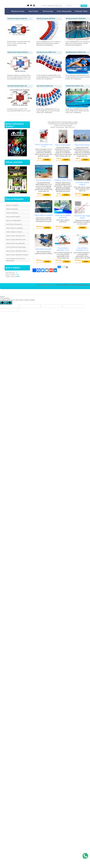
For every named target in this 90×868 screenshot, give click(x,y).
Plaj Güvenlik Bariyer (44, 180)
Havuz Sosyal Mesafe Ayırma (16, 239)
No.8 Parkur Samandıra (14, 224)
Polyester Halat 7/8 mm (63, 180)
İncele (47, 159)
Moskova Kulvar (18, 11)
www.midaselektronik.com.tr (46, 285)
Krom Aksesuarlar (64, 11)
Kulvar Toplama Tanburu (14, 232)
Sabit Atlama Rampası (44, 249)
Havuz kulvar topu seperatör (16, 243)
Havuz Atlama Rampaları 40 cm (82, 249)
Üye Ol (44, 6)
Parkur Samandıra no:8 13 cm (44, 146)
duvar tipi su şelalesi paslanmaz (63, 216)
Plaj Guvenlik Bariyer (13, 217)
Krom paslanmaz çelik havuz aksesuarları (16, 260)
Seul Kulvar (33, 11)
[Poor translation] (8, 303)
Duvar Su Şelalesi (12, 205)
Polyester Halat (81, 11)
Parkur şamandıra (12, 213)
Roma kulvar (48, 11)
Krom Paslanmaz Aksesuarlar (16, 247)
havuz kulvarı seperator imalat (16, 251)
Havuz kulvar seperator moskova (17, 255)
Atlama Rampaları (12, 209)
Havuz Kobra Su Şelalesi (14, 228)
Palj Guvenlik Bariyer (63, 145)
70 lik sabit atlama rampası (82, 183)
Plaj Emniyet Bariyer (82, 145)
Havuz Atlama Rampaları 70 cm (63, 249)
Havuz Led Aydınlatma (14, 220)
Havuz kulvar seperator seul (15, 236)
